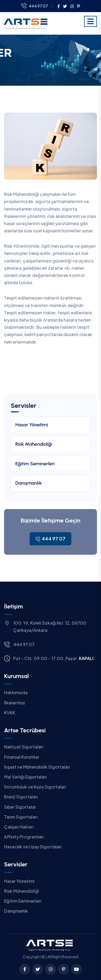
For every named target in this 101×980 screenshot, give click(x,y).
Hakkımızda (16, 692)
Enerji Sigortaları (21, 797)
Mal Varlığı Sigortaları (25, 777)
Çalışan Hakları (19, 827)
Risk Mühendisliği (34, 444)
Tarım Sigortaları (21, 817)
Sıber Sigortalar (20, 807)
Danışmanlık (29, 483)
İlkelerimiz (15, 703)
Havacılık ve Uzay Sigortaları (33, 847)
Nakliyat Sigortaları (24, 747)
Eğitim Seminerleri (35, 464)
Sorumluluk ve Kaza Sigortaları (35, 787)
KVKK (10, 713)
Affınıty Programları (24, 837)
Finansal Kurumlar (22, 757)
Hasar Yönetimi (32, 425)
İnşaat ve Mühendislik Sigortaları (37, 767)
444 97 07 (35, 6)
